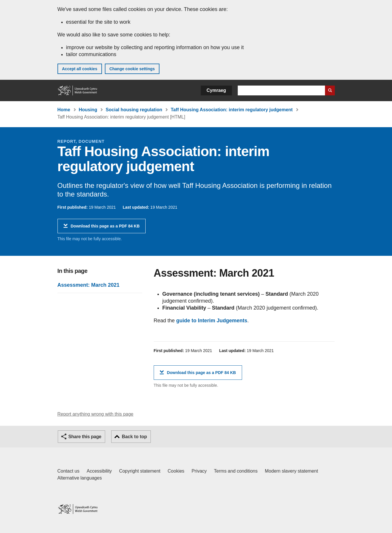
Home (64, 110)
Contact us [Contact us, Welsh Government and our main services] (68, 471)
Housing (88, 110)
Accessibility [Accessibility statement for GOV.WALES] (99, 471)
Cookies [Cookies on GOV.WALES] (176, 471)
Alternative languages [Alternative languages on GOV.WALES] (80, 478)
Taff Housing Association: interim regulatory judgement (232, 110)
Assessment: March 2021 (89, 285)
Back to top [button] (134, 437)
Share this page (85, 437)
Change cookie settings (132, 69)
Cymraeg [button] (216, 90)
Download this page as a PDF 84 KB (105, 228)
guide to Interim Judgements (212, 321)
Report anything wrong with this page (95, 414)
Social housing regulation (134, 110)
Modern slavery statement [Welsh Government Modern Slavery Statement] (291, 471)
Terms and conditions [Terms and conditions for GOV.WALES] (236, 471)
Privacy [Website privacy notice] (199, 471)
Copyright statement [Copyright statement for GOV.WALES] (140, 471)
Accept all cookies (80, 69)
